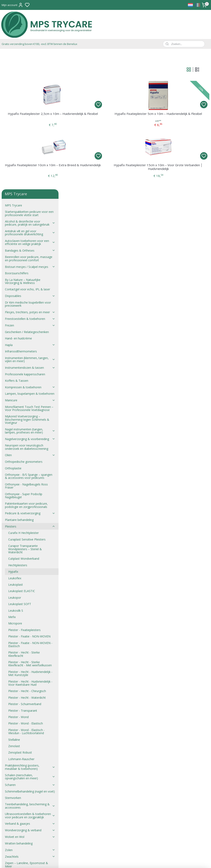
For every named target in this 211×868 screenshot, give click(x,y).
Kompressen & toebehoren (30, 250)
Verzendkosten (15, 752)
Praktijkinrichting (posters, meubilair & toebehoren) (30, 630)
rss (126, 860)
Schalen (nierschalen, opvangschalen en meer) (30, 639)
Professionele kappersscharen (25, 237)
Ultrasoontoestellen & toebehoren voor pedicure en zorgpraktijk (30, 678)
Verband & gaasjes (30, 686)
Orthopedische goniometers (24, 324)
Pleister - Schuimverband (25, 567)
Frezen (30, 188)
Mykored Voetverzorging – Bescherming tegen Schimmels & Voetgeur (27, 282)
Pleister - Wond (18, 580)
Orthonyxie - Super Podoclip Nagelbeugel (24, 358)
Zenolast (14, 608)
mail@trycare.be (96, 793)
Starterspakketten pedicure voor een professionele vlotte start (29, 76)
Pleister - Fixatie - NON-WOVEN (29, 499)
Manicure (30, 263)
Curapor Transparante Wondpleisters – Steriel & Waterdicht (25, 412)
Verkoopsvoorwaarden (20, 739)
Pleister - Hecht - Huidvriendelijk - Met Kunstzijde (30, 536)
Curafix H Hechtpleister (23, 395)
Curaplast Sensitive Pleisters (27, 402)
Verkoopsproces (16, 745)
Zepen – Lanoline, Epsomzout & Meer (26, 727)
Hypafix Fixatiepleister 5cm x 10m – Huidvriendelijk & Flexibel (173, 117)
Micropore (15, 486)
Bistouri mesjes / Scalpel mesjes (30, 129)
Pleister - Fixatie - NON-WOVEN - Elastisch (30, 507)
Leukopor (15, 460)
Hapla (30, 207)
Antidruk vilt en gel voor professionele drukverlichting (30, 95)
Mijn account (12, 5)
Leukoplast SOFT (20, 467)
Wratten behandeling (19, 706)
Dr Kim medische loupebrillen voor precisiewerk (28, 166)
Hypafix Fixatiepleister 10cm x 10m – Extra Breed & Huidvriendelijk (98, 172)
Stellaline (14, 602)
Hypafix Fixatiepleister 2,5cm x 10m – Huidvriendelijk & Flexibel (98, 117)
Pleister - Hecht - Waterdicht (27, 560)
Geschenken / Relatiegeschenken (27, 194)
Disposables (30, 158)
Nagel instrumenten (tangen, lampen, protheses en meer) (30, 293)
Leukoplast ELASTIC (22, 454)
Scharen (30, 647)
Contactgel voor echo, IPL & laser (28, 152)
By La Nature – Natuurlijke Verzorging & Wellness (23, 144)
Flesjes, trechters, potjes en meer (30, 175)
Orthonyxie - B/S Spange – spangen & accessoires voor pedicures (29, 339)
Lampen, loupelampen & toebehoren (30, 256)
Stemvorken (13, 660)
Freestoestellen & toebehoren (30, 181)
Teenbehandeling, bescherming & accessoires (30, 668)
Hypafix (13, 434)
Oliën (30, 318)
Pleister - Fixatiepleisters (24, 492)
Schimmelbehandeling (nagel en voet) (30, 654)
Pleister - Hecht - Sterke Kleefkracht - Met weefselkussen (30, 526)
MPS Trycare (13, 68)
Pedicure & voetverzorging (30, 376)
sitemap (117, 860)
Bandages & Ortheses (30, 113)
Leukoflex (15, 441)
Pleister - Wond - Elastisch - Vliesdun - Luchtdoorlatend (26, 594)
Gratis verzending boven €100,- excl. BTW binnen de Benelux (39, 44)
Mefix (12, 479)
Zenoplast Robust (20, 615)
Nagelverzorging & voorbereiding (30, 301)
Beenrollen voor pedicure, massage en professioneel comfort (29, 121)
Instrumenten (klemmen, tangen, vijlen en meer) (30, 222)
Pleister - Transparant (23, 573)
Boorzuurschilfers (17, 136)
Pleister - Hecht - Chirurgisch (27, 554)
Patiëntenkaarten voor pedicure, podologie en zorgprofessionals (26, 368)
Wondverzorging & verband (30, 693)
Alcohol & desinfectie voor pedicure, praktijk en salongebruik (30, 86)
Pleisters (30, 389)
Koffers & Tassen (17, 243)
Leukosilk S (16, 473)
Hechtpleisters (18, 428)
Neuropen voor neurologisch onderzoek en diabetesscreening (27, 310)
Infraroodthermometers (21, 214)
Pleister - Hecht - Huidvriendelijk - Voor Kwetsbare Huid (30, 545)
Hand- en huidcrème (18, 201)
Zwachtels (30, 719)
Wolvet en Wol (30, 699)
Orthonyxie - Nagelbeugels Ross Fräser (26, 348)
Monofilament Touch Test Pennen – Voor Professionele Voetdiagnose (29, 271)
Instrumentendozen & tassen (30, 230)
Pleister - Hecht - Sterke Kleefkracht (24, 517)
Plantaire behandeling (19, 382)
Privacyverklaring (16, 758)
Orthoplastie (13, 331)
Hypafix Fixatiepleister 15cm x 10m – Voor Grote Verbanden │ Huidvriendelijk (173, 172)
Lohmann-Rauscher (21, 621)
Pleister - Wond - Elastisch (26, 586)
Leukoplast (16, 447)
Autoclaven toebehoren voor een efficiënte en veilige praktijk (30, 105)
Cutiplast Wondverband (24, 421)
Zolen (30, 712)
